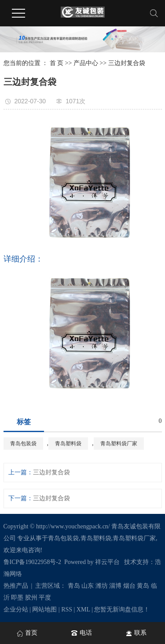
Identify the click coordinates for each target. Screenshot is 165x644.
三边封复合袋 (127, 63)
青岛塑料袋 (68, 444)
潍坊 (102, 586)
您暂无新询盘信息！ (122, 609)
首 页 (57, 63)
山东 (88, 586)
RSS (67, 609)
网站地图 (44, 609)
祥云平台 (107, 562)
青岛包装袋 (23, 444)
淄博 (115, 586)
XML (83, 609)
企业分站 (16, 609)
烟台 (129, 586)
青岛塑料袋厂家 (119, 444)
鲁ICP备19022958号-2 (32, 562)
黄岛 (143, 586)
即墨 (17, 598)
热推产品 (16, 586)
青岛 (74, 586)
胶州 (31, 598)
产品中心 (86, 63)
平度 (45, 598)
